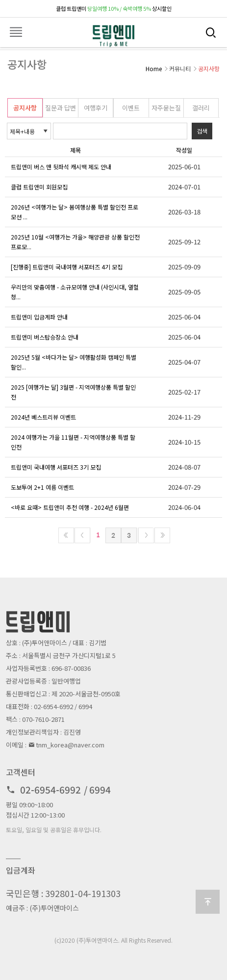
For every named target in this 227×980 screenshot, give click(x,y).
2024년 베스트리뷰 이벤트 (43, 417)
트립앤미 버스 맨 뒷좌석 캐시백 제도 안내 (61, 167)
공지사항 (25, 108)
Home (154, 68)
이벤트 (131, 108)
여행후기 (96, 108)
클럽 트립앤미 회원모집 (39, 187)
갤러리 (201, 108)
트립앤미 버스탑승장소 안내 (45, 337)
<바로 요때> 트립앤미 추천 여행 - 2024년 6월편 (70, 507)
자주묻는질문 (166, 110)
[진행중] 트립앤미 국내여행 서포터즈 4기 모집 (67, 267)
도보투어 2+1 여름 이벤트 (42, 487)
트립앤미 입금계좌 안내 (39, 317)
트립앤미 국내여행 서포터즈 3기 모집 (56, 467)
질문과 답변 (61, 108)
